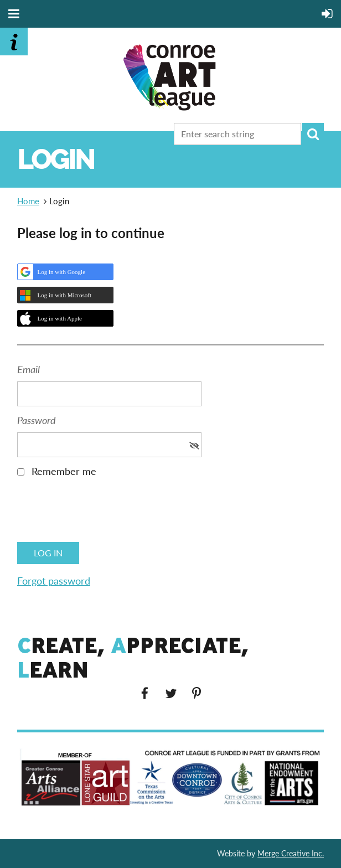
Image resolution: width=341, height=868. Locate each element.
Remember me (64, 471)
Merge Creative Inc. (291, 853)
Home (28, 201)
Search (313, 134)
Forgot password (54, 581)
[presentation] (101, 514)
